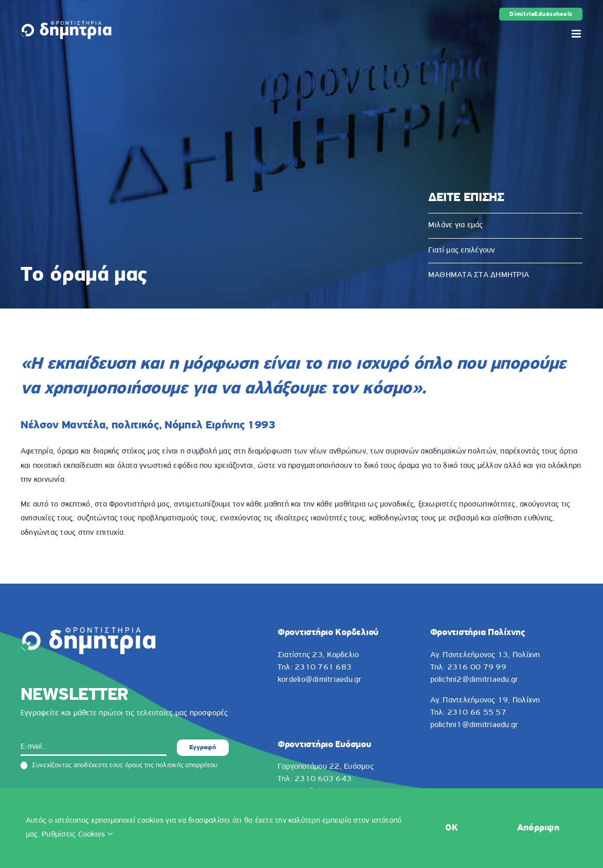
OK (452, 828)
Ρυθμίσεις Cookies (77, 835)
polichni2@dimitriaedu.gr (474, 680)
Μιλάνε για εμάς (456, 225)
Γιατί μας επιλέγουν (462, 250)
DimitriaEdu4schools (541, 14)
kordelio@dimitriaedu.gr (320, 680)
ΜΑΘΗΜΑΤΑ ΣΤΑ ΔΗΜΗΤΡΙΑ (479, 275)
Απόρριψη (538, 828)
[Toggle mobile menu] (577, 34)
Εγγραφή (203, 747)
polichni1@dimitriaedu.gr (474, 725)
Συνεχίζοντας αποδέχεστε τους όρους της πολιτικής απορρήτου (119, 766)
